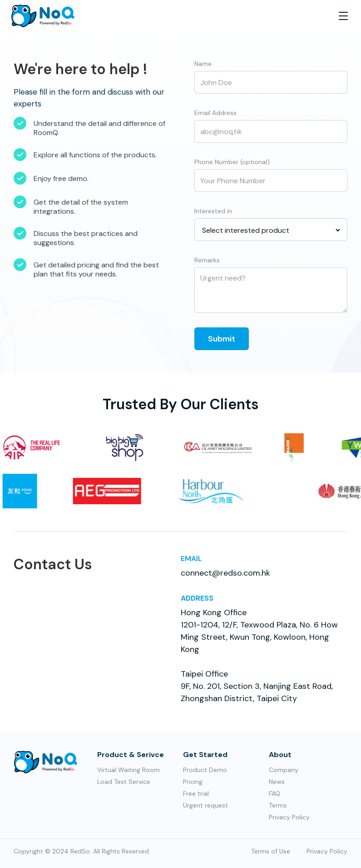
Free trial (196, 793)
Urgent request (205, 805)
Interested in (213, 211)
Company (284, 770)
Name (203, 64)
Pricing (193, 782)
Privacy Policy (289, 817)
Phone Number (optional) (232, 162)
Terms (278, 805)
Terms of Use (271, 851)
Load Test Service (124, 782)
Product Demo (205, 770)
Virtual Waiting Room (129, 770)
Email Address (215, 113)
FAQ (274, 793)
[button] (343, 16)
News (277, 782)
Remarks (207, 260)
